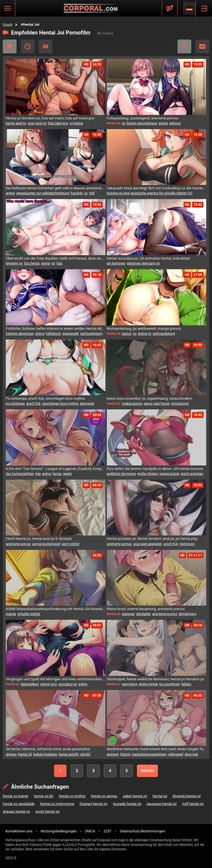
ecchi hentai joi (48, 811)
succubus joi (67, 684)
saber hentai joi (135, 796)
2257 (108, 831)
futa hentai (32, 263)
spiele (67, 474)
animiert (113, 754)
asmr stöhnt (70, 544)
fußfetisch (53, 334)
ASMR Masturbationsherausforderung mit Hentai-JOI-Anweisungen (56, 609)
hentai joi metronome (57, 804)
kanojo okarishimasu (142, 123)
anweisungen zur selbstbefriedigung (43, 193)
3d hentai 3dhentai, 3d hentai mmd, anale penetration (48, 749)
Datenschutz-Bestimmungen (142, 831)
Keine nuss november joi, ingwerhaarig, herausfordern (149, 398)
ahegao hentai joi (16, 811)
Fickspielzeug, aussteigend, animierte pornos (143, 118)
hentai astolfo (69, 754)
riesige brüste (169, 474)
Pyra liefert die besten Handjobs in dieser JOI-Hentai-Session (155, 469)
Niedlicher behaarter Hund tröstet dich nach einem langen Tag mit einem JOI (157, 749)
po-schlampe (15, 404)
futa (59, 263)
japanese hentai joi (162, 804)
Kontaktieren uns (19, 831)
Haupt (8, 24)
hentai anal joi (16, 123)
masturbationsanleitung (149, 754)
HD (202, 46)
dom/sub (191, 754)
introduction (180, 404)
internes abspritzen (20, 334)
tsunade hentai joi (127, 804)
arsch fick (33, 404)
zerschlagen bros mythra (60, 404)
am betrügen (116, 263)
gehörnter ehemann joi (143, 263)
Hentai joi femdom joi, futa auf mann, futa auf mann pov (50, 118)
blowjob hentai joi (187, 796)
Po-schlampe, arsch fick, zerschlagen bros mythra (45, 398)
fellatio (186, 684)
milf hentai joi (193, 804)
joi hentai (76, 123)
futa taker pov (58, 123)
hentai (57, 474)
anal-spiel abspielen (148, 544)
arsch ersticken (192, 474)
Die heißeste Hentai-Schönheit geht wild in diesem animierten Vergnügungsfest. (56, 188)
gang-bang (130, 684)
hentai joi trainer (16, 796)
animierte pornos (18, 544)
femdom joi (14, 263)
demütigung (187, 614)
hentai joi (160, 796)
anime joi (145, 334)
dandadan (143, 614)
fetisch (125, 754)
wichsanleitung (91, 334)
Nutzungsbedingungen (59, 831)
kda (38, 474)
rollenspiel (176, 754)
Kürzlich (28, 46)
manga (11, 614)
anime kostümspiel (46, 544)
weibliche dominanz (121, 474)
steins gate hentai (157, 404)
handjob (77, 193)
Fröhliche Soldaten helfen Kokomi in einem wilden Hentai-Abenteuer (56, 329)
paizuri (127, 334)
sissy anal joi (37, 123)
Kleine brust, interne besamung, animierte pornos (146, 609)
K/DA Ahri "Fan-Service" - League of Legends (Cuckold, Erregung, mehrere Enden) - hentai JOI (56, 469)
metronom (187, 544)
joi (124, 123)
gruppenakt (70, 334)
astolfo (85, 754)
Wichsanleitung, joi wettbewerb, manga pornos (144, 329)
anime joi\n (49, 684)
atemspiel (87, 404)
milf (92, 193)
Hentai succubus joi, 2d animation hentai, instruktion (149, 258)
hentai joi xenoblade (19, 804)
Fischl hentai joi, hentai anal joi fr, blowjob (39, 539)
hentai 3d (25, 754)
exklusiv (175, 123)
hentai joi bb (44, 796)
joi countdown (170, 684)
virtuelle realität (29, 614)
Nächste (147, 771)
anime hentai (148, 684)
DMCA (90, 831)
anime (163, 123)
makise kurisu (132, 404)
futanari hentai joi (93, 804)
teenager (128, 614)
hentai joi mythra (72, 796)
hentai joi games (104, 796)
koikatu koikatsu (45, 754)
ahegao (11, 754)
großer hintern (148, 474)
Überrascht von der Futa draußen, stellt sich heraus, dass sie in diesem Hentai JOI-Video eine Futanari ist (56, 258)
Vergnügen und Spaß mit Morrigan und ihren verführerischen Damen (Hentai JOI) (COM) (56, 679)
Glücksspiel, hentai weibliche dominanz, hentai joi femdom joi (156, 679)
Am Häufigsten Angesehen (46, 46)
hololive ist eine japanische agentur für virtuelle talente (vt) (150, 193)
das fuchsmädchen (20, 474)
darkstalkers (30, 684)
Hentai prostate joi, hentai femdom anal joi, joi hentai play (152, 539)
